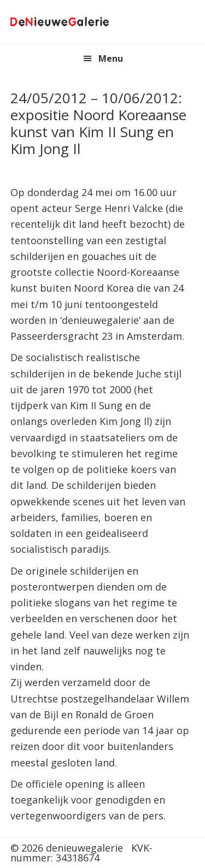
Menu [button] (111, 58)
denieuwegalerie (60, 22)
